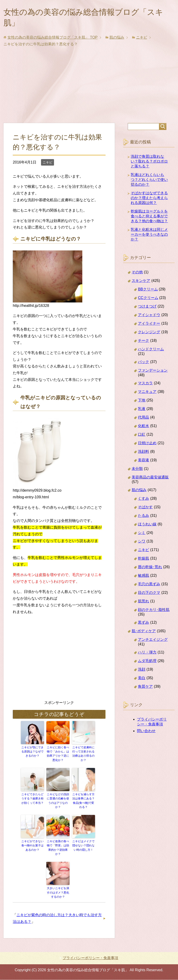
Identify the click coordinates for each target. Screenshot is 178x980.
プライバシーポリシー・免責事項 (90, 958)
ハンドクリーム (151, 350)
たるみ (143, 517)
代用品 (143, 419)
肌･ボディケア (144, 632)
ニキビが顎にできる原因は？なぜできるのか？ (32, 753)
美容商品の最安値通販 (150, 479)
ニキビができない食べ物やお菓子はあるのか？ (32, 846)
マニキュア (147, 393)
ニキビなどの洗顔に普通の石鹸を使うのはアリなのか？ (58, 802)
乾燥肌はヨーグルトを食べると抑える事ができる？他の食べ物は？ (149, 217)
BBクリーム (148, 291)
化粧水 (143, 427)
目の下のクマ (149, 594)
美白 (142, 679)
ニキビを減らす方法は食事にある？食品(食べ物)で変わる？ (83, 802)
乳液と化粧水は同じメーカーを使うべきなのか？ (149, 236)
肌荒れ (143, 602)
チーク (143, 342)
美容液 (143, 461)
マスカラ (145, 384)
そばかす (145, 508)
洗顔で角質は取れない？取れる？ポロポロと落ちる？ (149, 163)
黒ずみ (143, 624)
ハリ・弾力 (147, 654)
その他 (137, 273)
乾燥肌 (143, 560)
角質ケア (145, 688)
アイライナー (149, 325)
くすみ (143, 500)
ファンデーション (153, 372)
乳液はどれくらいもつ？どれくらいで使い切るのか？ (149, 181)
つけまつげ (147, 308)
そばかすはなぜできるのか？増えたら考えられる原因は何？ (149, 199)
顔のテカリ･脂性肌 (154, 611)
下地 (142, 402)
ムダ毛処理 (147, 662)
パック (143, 363)
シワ (142, 543)
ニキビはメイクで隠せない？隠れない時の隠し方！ (83, 846)
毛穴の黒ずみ (149, 585)
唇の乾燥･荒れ (150, 568)
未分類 (137, 470)
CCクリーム (148, 299)
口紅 (142, 436)
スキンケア (141, 282)
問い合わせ (146, 732)
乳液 (142, 410)
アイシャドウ (149, 316)
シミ (142, 534)
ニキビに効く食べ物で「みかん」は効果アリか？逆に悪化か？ (58, 755)
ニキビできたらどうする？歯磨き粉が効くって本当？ (32, 800)
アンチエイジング (153, 641)
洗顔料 (143, 453)
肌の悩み (139, 491)
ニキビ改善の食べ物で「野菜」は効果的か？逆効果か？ (58, 848)
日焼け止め (147, 444)
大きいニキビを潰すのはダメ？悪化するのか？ (58, 893)
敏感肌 (143, 577)
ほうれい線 (147, 525)
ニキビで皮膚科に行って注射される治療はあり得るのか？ (83, 755)
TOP (52, 39)
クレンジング (149, 333)
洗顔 (142, 671)
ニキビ (48, 164)
